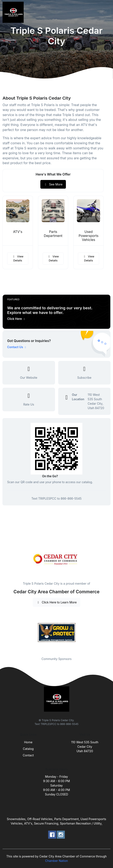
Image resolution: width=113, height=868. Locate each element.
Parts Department (53, 234)
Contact (28, 755)
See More (53, 184)
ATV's (18, 232)
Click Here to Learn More (56, 602)
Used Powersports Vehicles (88, 236)
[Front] (14, 12)
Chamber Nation (57, 861)
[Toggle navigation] (106, 12)
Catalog (28, 749)
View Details (18, 258)
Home (28, 742)
